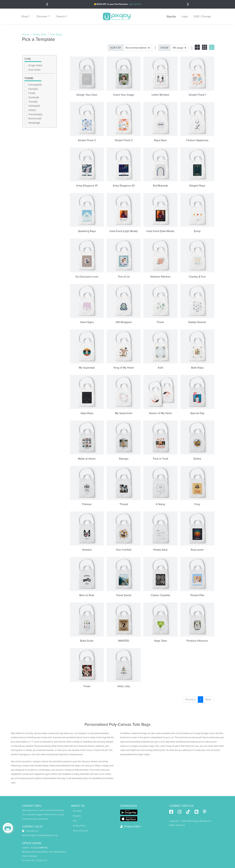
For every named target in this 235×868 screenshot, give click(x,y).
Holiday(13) (34, 106)
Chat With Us (30, 831)
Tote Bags (56, 35)
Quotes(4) (34, 97)
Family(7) (33, 89)
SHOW (164, 48)
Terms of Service (80, 831)
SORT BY (116, 48)
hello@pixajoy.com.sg (48, 835)
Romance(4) (35, 119)
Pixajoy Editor (130, 826)
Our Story (77, 811)
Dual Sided (34, 70)
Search (61, 16)
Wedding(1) (34, 123)
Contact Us (41, 860)
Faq (75, 821)
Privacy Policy (79, 826)
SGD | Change (202, 16)
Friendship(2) (35, 114)
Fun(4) (32, 93)
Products (77, 816)
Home (26, 35)
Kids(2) (32, 110)
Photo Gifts (40, 35)
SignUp (171, 16)
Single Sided (35, 65)
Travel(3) (33, 102)
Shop (25, 16)
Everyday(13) (35, 85)
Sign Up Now (135, 4)
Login (185, 16)
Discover (42, 16)
